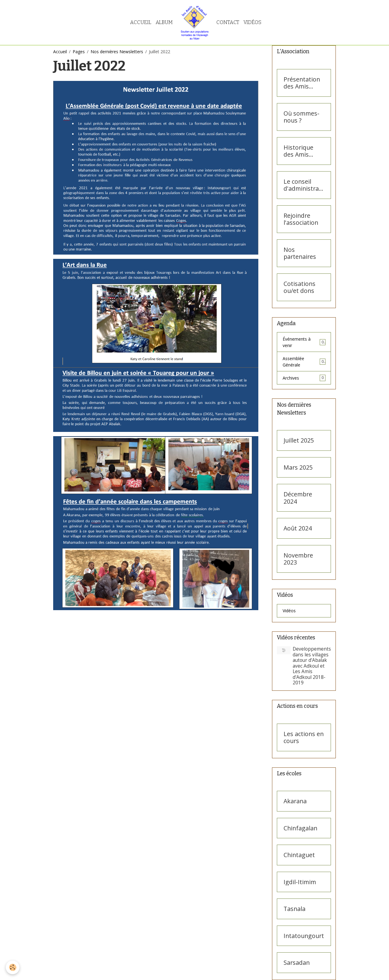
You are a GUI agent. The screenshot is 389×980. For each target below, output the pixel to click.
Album (164, 22)
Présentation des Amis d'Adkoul (302, 83)
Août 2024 (298, 528)
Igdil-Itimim (300, 882)
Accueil (141, 22)
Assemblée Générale (304, 362)
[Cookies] (13, 967)
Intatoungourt (304, 936)
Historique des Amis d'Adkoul (298, 151)
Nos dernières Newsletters (117, 52)
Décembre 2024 (298, 498)
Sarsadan (297, 963)
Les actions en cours (304, 737)
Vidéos (252, 22)
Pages (79, 52)
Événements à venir (304, 342)
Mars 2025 (298, 467)
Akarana (295, 801)
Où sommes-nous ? (301, 117)
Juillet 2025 (299, 440)
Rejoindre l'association (301, 219)
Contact (228, 22)
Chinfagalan (300, 828)
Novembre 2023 (298, 559)
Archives (304, 378)
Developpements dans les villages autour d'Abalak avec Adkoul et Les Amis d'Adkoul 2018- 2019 (312, 666)
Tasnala (294, 909)
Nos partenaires (300, 253)
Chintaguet (299, 855)
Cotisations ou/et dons (299, 287)
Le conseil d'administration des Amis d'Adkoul (303, 185)
